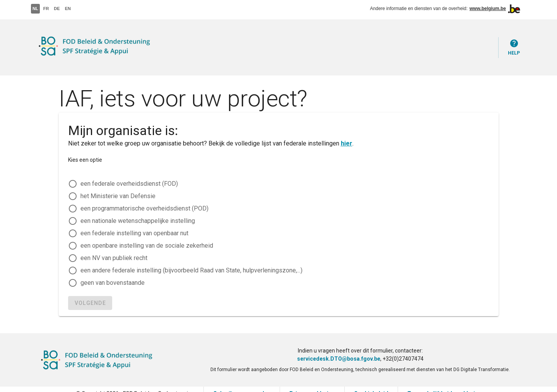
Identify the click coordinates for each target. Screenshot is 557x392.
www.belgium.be (488, 9)
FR (46, 9)
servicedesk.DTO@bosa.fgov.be (339, 359)
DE (57, 9)
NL (35, 9)
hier (347, 143)
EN (68, 9)
